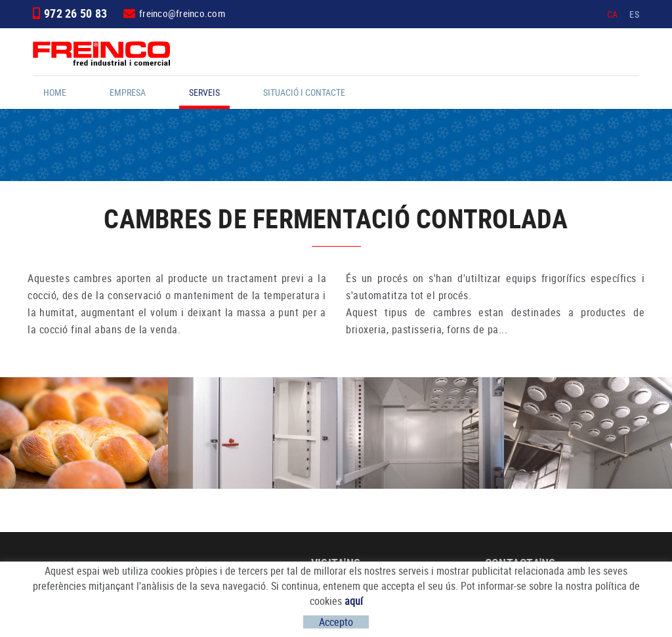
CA (613, 14)
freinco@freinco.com (182, 13)
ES (634, 14)
